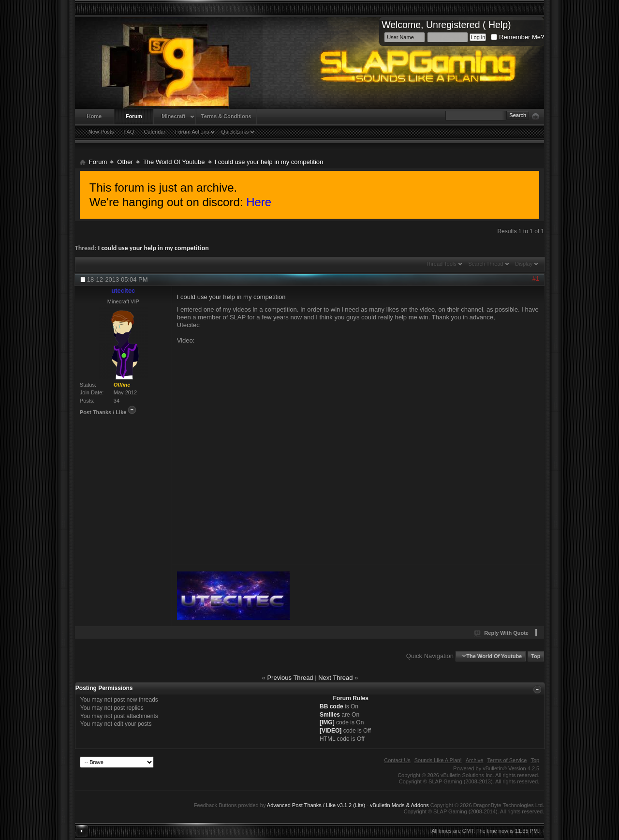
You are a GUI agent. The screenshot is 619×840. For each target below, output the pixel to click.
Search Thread (486, 264)
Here (259, 202)
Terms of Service (507, 760)
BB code (332, 706)
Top (536, 656)
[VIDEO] (331, 731)
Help (498, 25)
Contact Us (397, 760)
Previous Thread (290, 678)
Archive (475, 760)
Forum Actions (192, 132)
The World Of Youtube (174, 162)
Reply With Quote (502, 633)
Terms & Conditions (226, 116)
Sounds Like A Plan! (438, 760)
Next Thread (335, 678)
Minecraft (173, 116)
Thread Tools (441, 264)
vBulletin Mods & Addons (399, 805)
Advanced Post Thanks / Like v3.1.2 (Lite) (316, 805)
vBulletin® (495, 768)
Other (125, 162)
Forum (134, 116)
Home (95, 116)
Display (524, 264)
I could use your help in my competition (154, 248)
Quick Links (235, 132)
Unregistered (453, 25)
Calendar (155, 132)
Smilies (330, 715)
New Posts (101, 132)
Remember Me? (517, 37)
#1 (536, 278)
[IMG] (327, 722)
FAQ (129, 132)
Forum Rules (351, 698)
